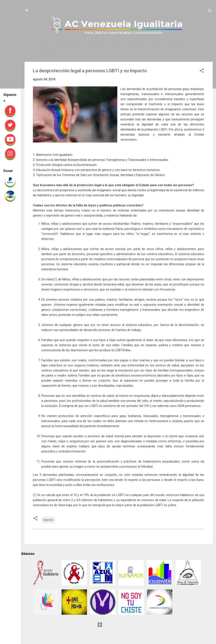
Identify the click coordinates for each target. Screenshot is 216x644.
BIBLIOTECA (94, 46)
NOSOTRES (135, 46)
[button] (202, 71)
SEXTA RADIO (48, 52)
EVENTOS (74, 46)
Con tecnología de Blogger (119, 625)
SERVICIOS (175, 46)
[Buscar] (210, 11)
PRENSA (58, 46)
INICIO (43, 46)
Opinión (48, 520)
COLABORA (155, 46)
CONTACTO (115, 46)
